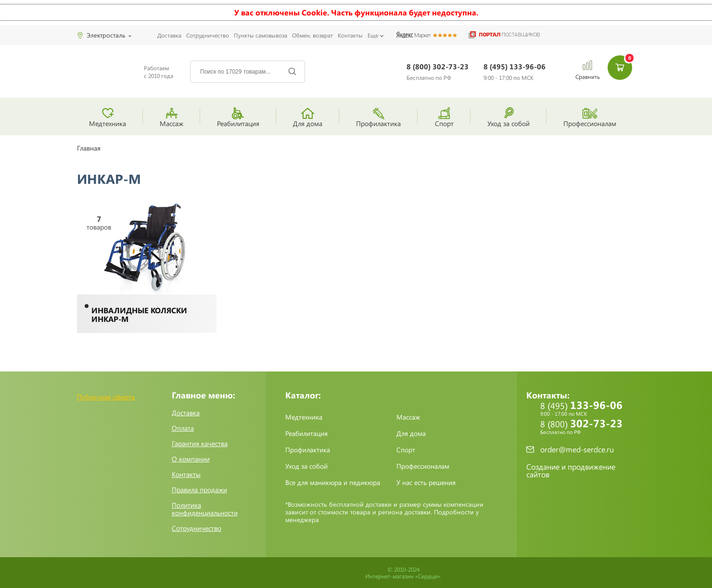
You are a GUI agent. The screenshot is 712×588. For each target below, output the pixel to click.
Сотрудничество (208, 35)
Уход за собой (306, 466)
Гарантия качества (200, 444)
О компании (191, 459)
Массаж (408, 417)
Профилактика (308, 450)
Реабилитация (306, 434)
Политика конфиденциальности (205, 509)
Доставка (169, 35)
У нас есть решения (426, 483)
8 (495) (515, 72)
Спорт (406, 450)
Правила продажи (199, 490)
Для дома (411, 434)
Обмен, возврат (312, 35)
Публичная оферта (106, 397)
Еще (373, 35)
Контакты (350, 35)
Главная (89, 148)
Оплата (183, 428)
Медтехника (304, 417)
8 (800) (438, 72)
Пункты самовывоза (261, 35)
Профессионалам (423, 466)
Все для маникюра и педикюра (333, 483)
